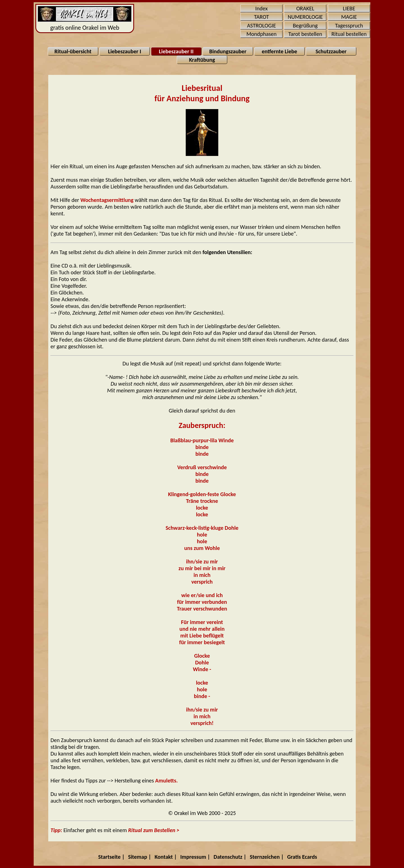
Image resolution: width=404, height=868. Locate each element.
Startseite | (111, 857)
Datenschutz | (230, 857)
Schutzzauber (331, 51)
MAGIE (349, 17)
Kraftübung (202, 60)
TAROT (262, 17)
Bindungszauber (228, 51)
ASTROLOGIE (262, 26)
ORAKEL (305, 8)
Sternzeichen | (267, 857)
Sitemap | (139, 857)
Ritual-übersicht (73, 51)
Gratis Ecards (302, 857)
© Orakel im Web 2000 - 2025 (202, 813)
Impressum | (195, 857)
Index (261, 8)
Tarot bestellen (305, 34)
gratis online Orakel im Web (85, 19)
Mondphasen (261, 34)
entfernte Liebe (279, 51)
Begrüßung (305, 26)
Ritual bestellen (349, 34)
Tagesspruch (349, 26)
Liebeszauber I (125, 51)
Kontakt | (166, 857)
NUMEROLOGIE (305, 17)
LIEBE (349, 8)
